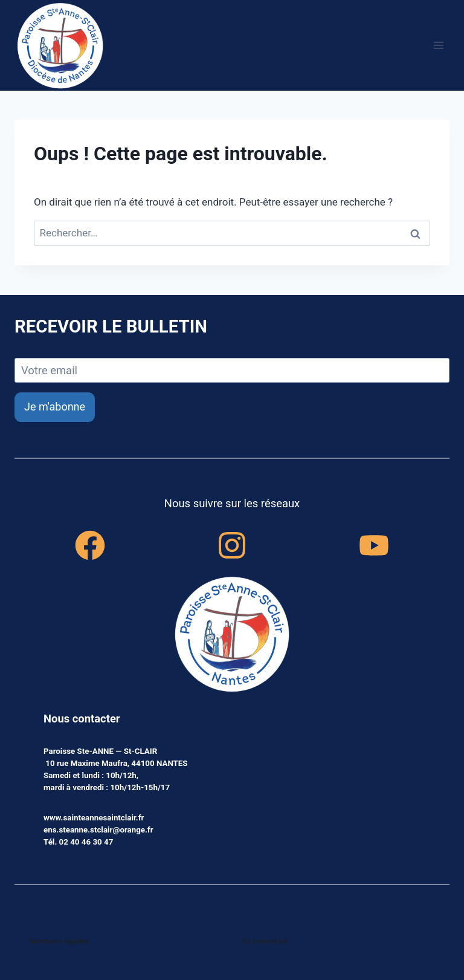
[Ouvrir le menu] (438, 45)
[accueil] (232, 635)
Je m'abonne (55, 407)
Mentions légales (60, 941)
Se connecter (266, 941)
